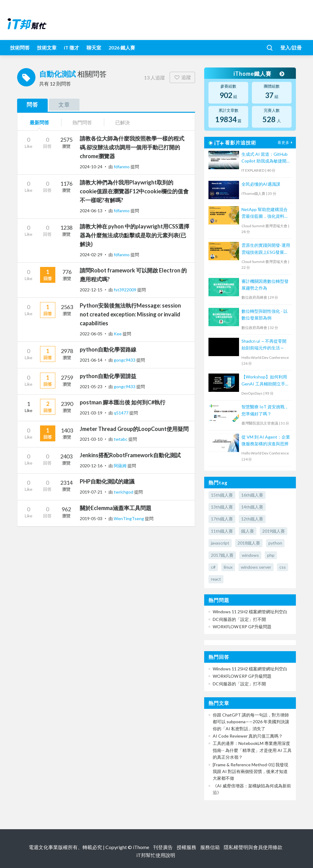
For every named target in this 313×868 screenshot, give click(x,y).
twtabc (121, 439)
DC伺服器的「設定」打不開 (239, 619)
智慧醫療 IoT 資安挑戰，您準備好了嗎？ (265, 410)
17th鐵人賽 (222, 519)
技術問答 (20, 47)
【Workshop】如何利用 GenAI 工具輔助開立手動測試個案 (265, 381)
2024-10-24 (91, 167)
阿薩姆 (121, 466)
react (216, 579)
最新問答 (39, 122)
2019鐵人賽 (274, 531)
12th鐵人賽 (252, 519)
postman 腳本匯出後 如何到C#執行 (123, 402)
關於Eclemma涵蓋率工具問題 (116, 508)
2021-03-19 (91, 413)
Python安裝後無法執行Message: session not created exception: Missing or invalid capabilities (130, 314)
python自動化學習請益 (108, 376)
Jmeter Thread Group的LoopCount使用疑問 (134, 429)
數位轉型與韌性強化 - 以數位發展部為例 (265, 314)
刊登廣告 (163, 847)
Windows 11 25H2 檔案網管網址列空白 (250, 612)
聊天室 (94, 47)
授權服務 (186, 847)
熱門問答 (82, 122)
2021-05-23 (91, 387)
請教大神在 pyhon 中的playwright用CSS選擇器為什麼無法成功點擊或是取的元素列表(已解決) (134, 235)
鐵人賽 (248, 531)
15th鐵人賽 (222, 495)
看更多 (286, 142)
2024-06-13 (91, 211)
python (275, 543)
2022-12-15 (91, 290)
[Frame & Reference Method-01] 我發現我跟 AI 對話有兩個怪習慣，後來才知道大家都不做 (250, 771)
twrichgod (124, 492)
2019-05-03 (91, 518)
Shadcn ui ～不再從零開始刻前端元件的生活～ (264, 344)
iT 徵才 (72, 47)
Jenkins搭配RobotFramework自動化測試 (130, 455)
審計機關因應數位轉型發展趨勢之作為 (265, 284)
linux (228, 567)
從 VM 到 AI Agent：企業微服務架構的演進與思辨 (266, 440)
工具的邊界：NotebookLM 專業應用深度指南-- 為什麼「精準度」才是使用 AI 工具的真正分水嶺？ (252, 750)
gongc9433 (125, 360)
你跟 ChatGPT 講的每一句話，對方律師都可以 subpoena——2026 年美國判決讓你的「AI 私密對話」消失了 (251, 722)
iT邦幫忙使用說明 (156, 855)
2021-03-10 (91, 439)
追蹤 (182, 77)
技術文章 (47, 47)
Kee (118, 334)
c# (213, 567)
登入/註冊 (291, 47)
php (271, 555)
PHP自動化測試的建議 (107, 481)
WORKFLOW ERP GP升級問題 (242, 627)
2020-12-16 (91, 466)
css (283, 567)
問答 (32, 104)
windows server (256, 567)
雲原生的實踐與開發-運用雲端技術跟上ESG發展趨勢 (266, 249)
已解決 (123, 122)
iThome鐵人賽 (259, 74)
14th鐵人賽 (252, 507)
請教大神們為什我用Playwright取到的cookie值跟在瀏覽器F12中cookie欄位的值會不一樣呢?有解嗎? (134, 191)
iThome (141, 847)
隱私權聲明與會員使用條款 (253, 847)
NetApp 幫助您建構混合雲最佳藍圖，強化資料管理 (265, 213)
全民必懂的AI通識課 (261, 184)
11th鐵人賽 (222, 531)
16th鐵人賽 (252, 495)
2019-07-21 (91, 492)
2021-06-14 (91, 360)
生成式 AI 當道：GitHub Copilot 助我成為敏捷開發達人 (265, 158)
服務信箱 (210, 847)
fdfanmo (122, 167)
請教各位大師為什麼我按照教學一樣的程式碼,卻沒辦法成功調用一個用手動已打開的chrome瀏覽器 (132, 147)
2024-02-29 (91, 255)
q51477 (122, 413)
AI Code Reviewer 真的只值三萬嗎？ (248, 736)
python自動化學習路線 (108, 349)
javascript (220, 543)
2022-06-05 (91, 334)
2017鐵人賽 (222, 555)
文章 (64, 104)
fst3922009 (125, 290)
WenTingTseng (129, 518)
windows (250, 555)
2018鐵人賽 (249, 543)
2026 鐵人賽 (122, 47)
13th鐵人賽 (222, 507)
